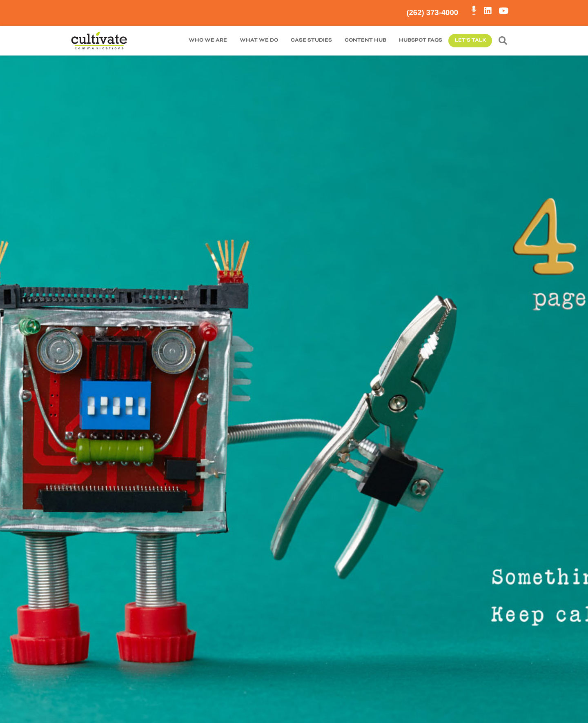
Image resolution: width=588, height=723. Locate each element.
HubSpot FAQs (421, 40)
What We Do (259, 40)
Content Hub (365, 40)
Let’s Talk (470, 40)
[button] (504, 41)
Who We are (208, 40)
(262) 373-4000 (432, 12)
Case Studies (311, 40)
